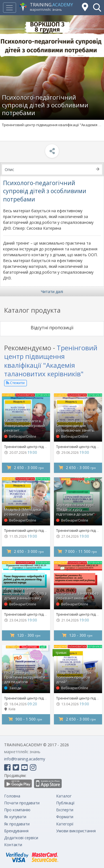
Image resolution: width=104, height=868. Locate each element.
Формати (65, 817)
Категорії (65, 824)
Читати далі (52, 292)
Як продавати (17, 824)
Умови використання (76, 831)
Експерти (65, 810)
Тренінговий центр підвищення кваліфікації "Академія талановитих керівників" (51, 361)
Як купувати (15, 817)
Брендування (16, 831)
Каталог (64, 796)
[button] (97, 7)
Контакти (13, 845)
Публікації (65, 803)
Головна (12, 796)
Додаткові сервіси (21, 838)
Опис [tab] (52, 169)
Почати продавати (22, 803)
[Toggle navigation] (9, 8)
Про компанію (17, 810)
